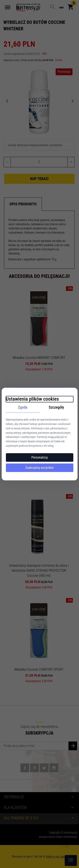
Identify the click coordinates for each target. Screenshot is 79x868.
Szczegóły (56, 407)
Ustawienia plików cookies (32, 399)
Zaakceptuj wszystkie (39, 468)
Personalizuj (40, 457)
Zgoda (23, 407)
